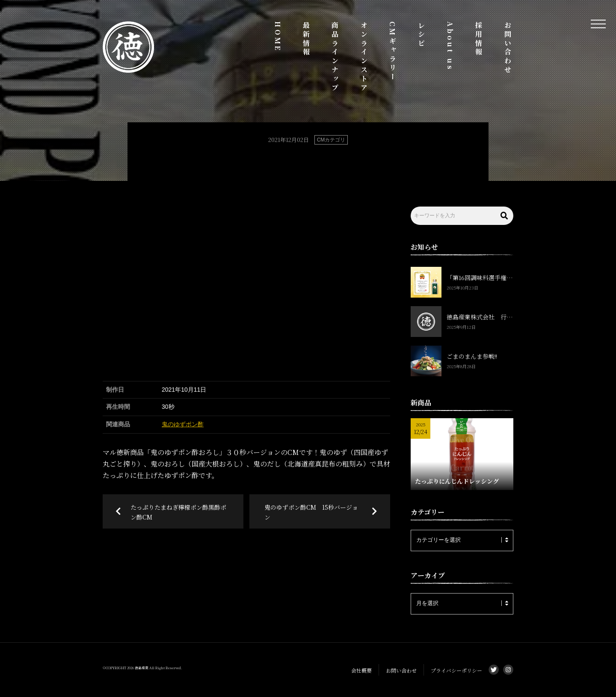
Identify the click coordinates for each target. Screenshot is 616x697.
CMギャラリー (392, 52)
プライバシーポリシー (456, 670)
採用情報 (479, 39)
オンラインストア (364, 57)
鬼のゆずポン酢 (183, 424)
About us (450, 46)
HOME (278, 37)
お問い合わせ (508, 48)
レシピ (421, 35)
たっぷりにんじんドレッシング (457, 481)
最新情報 (307, 39)
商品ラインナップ (335, 57)
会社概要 (361, 670)
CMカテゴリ (331, 140)
